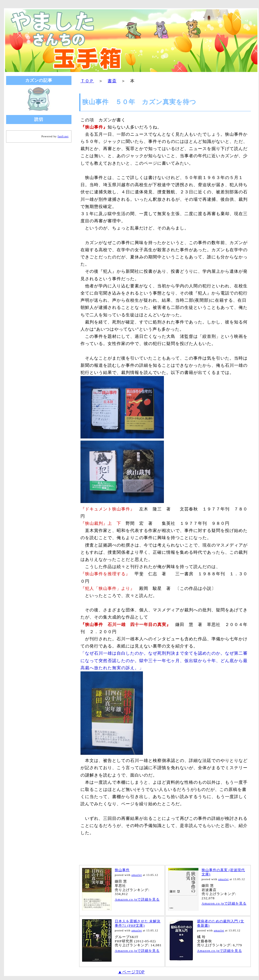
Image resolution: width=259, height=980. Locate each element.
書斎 (112, 81)
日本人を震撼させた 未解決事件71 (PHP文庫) (138, 923)
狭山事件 (122, 870)
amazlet (137, 875)
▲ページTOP (131, 972)
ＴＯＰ (87, 81)
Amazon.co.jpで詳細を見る (137, 899)
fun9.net (63, 136)
